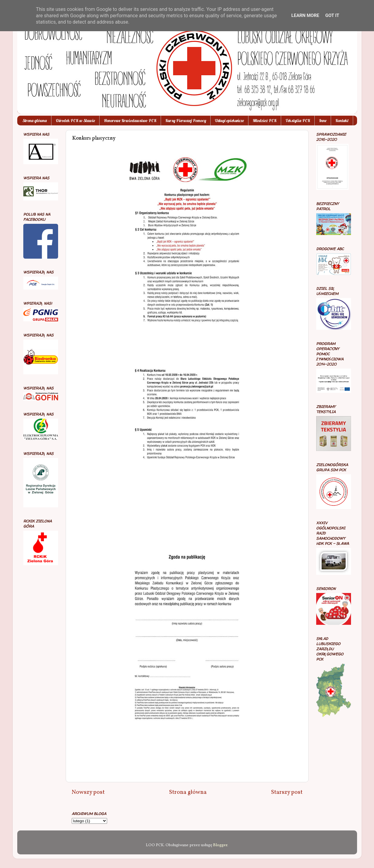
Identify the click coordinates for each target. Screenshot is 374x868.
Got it (332, 15)
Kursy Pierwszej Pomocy (186, 121)
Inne (323, 121)
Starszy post (287, 792)
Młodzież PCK (265, 121)
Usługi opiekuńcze (229, 121)
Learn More (305, 15)
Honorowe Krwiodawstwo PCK (130, 121)
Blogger (220, 845)
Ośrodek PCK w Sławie (75, 121)
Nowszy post (88, 792)
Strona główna (35, 121)
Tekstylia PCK (298, 121)
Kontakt (342, 121)
